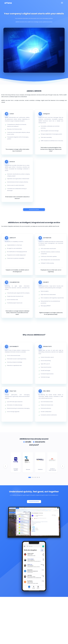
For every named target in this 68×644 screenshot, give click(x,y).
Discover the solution (34, 210)
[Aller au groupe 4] (36, 478)
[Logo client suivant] (62, 467)
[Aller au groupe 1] (30, 478)
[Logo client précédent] (6, 467)
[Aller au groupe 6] (39, 478)
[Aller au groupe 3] (34, 478)
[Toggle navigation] (62, 3)
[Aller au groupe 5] (37, 478)
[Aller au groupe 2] (32, 478)
